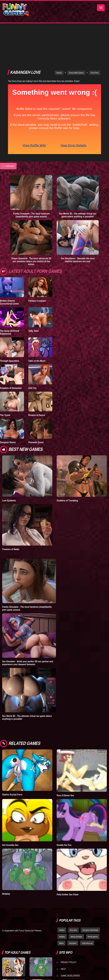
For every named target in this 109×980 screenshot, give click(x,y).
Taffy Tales (33, 292)
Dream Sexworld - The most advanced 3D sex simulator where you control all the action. (31, 223)
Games (59, 34)
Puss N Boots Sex (65, 757)
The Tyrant (5, 377)
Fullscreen (8, 128)
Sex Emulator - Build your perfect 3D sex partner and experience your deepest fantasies (28, 624)
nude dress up (87, 905)
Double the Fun (64, 806)
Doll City (32, 349)
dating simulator (76, 898)
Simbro (62, 892)
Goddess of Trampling (67, 462)
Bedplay (6, 855)
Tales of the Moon (37, 322)
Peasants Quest (36, 404)
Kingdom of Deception (11, 349)
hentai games (93, 898)
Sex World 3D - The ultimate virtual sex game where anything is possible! (78, 176)
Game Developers (70, 937)
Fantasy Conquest (37, 262)
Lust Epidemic (9, 462)
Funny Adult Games (76, 34)
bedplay (62, 898)
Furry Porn (95, 34)
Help (63, 930)
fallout (61, 905)
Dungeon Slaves (8, 404)
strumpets (73, 905)
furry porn (73, 892)
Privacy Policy (69, 924)
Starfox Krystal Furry (12, 756)
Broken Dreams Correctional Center (9, 264)
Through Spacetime (9, 322)
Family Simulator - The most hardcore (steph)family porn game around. (31, 176)
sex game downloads (90, 892)
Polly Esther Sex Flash (68, 856)
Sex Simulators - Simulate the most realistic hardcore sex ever (78, 221)
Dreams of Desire (37, 377)
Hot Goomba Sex (10, 806)
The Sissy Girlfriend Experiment (10, 294)
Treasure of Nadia (11, 511)
